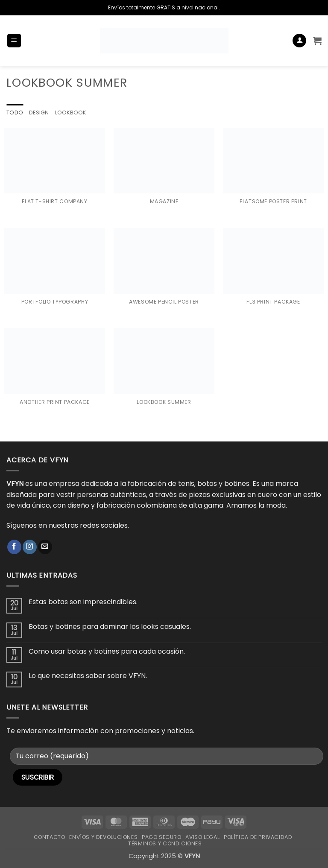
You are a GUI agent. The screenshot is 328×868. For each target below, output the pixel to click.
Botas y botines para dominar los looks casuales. (110, 627)
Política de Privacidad (258, 837)
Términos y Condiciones (165, 843)
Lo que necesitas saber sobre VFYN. (88, 676)
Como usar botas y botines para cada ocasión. (107, 651)
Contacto (50, 837)
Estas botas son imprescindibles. (83, 602)
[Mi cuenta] (299, 41)
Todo (15, 113)
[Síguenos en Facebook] (14, 547)
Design (39, 113)
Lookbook (71, 113)
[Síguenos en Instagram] (30, 547)
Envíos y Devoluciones (103, 837)
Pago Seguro (162, 837)
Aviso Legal (202, 837)
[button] (14, 41)
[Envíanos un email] (45, 547)
